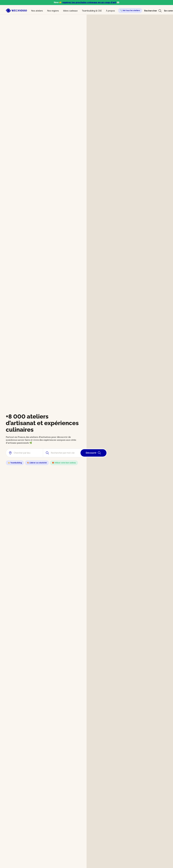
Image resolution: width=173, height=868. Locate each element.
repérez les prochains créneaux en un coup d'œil (89, 2)
